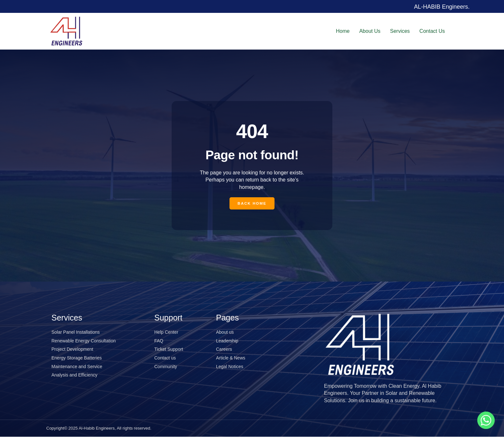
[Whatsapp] (486, 420)
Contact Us (432, 31)
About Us (370, 31)
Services (400, 31)
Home (343, 31)
